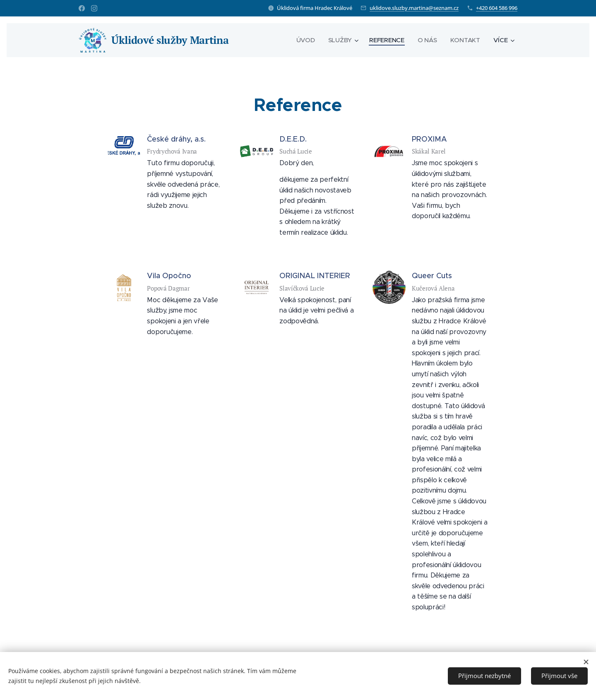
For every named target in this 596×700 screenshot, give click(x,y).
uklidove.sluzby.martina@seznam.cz (414, 8)
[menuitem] (305, 40)
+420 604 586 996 (497, 8)
